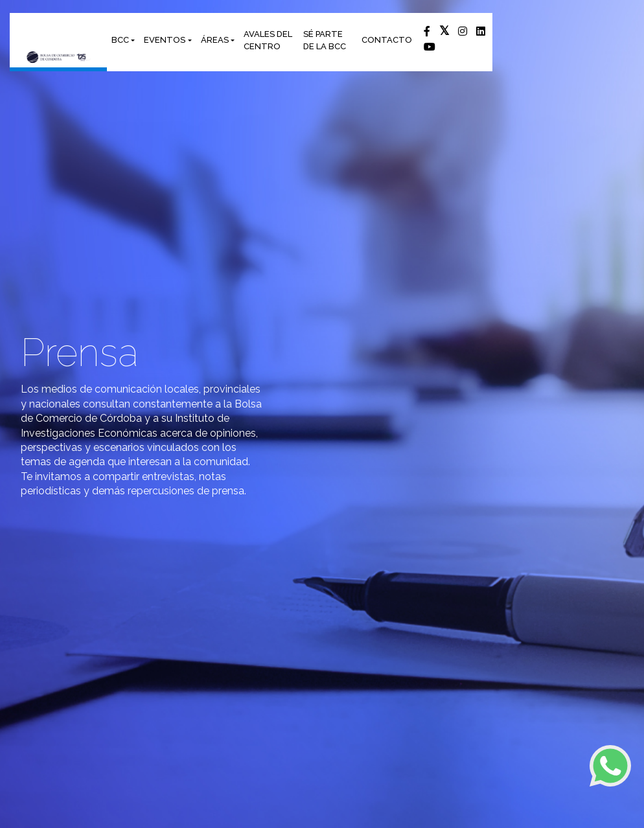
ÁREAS (215, 40)
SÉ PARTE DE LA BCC (325, 40)
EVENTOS (165, 40)
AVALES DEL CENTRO (268, 40)
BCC (120, 40)
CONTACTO (387, 40)
